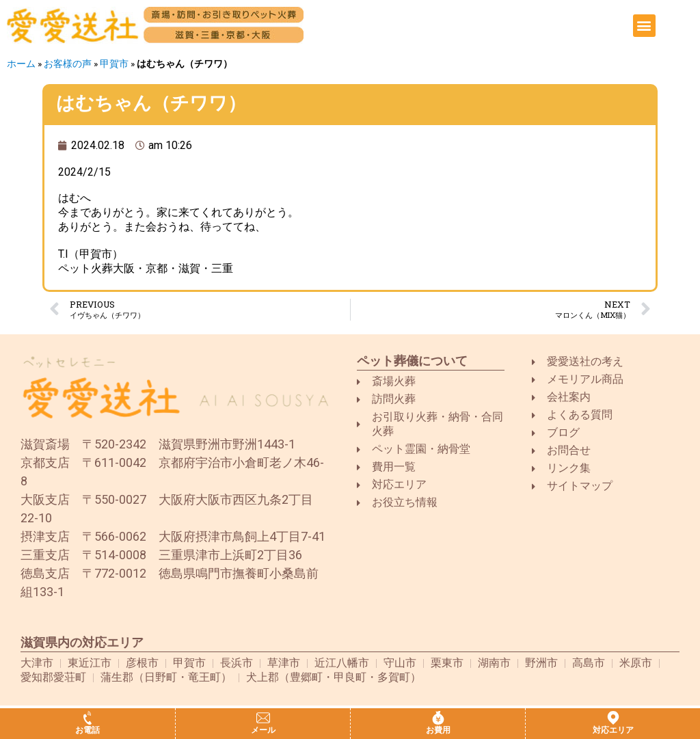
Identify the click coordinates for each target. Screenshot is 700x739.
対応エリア (613, 730)
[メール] (263, 718)
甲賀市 (114, 64)
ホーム (21, 64)
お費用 (438, 730)
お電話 (87, 730)
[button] (644, 26)
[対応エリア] (613, 718)
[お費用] (438, 718)
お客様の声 (68, 64)
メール (263, 730)
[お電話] (87, 718)
